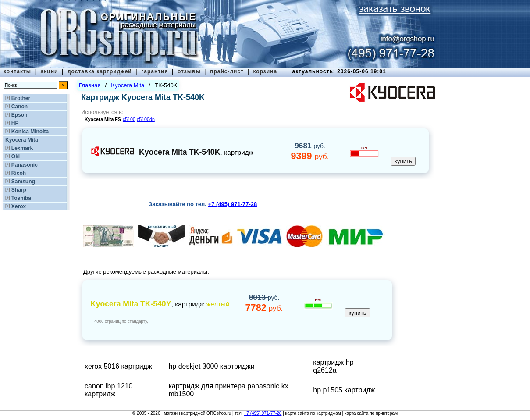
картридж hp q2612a (333, 366)
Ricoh (19, 173)
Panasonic (25, 165)
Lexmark (22, 148)
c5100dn (146, 119)
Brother (21, 98)
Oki (16, 157)
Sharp (19, 190)
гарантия (155, 71)
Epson (20, 115)
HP (15, 123)
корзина (265, 71)
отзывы (189, 71)
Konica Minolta (30, 132)
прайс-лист (227, 71)
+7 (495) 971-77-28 (263, 413)
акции (50, 71)
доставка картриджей (100, 71)
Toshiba (21, 198)
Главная (90, 85)
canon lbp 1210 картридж (108, 390)
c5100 (129, 119)
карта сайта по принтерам (371, 413)
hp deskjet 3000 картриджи (211, 366)
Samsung (23, 182)
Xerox (19, 206)
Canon (20, 107)
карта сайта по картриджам (313, 413)
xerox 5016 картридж (118, 366)
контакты (17, 71)
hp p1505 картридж (344, 390)
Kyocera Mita (22, 140)
